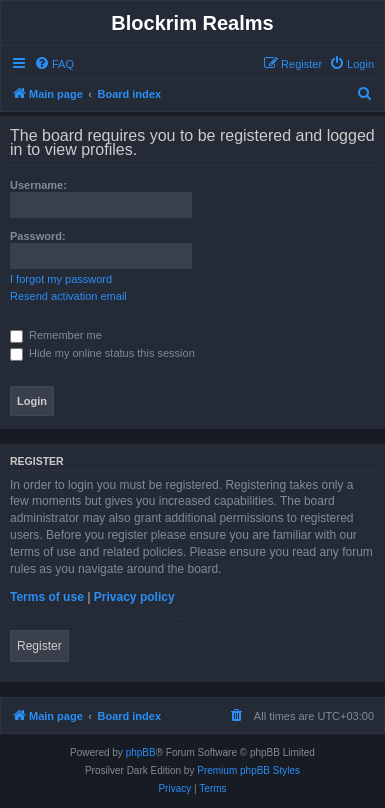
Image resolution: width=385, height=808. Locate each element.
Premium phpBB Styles (248, 770)
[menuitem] (54, 64)
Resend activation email (68, 296)
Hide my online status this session (102, 353)
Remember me (56, 335)
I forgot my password (61, 279)
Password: (38, 236)
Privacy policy (134, 597)
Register (39, 646)
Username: (38, 185)
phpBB (141, 752)
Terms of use (47, 597)
